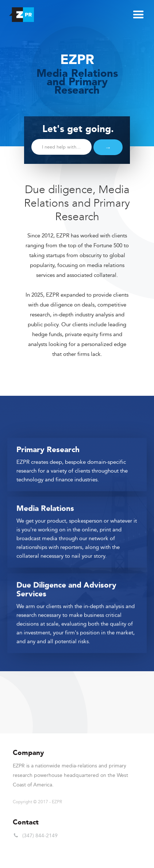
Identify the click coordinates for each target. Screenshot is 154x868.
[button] (138, 14)
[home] (20, 13)
